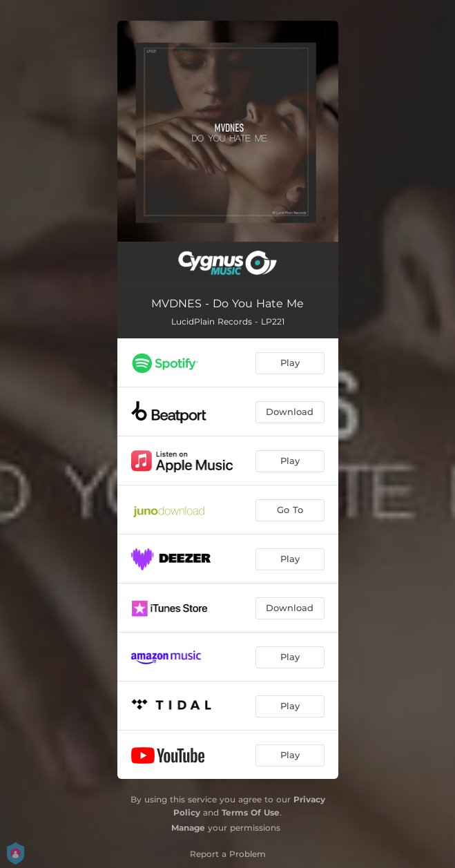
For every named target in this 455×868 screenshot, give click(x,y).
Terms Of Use (251, 812)
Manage (188, 828)
